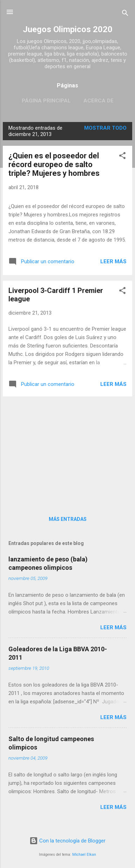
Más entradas (68, 519)
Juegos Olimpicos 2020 (68, 29)
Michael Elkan (84, 855)
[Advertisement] (67, 451)
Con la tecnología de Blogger (67, 841)
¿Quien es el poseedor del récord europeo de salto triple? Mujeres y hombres (54, 164)
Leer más (113, 261)
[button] (122, 157)
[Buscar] (125, 14)
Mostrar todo (105, 128)
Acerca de (99, 101)
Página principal (46, 101)
